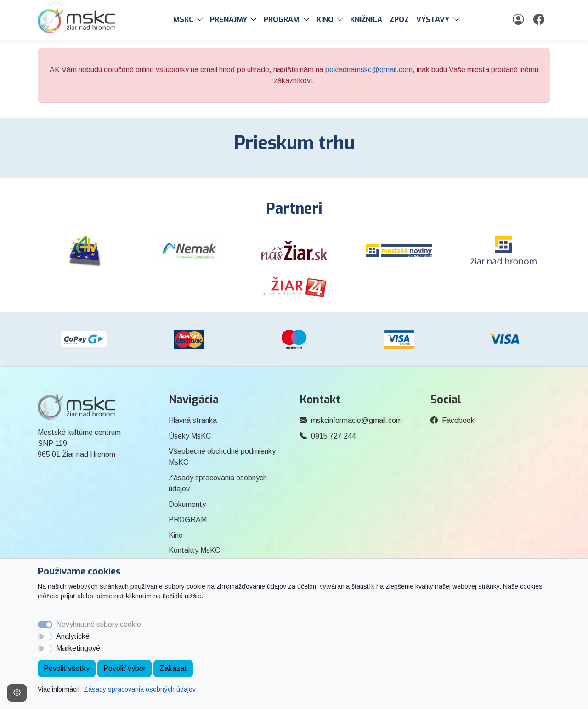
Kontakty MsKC (194, 550)
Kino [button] (325, 20)
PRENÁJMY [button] (229, 20)
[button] (202, 20)
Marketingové (78, 648)
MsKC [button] (183, 20)
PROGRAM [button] (282, 20)
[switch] (45, 636)
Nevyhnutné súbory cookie (99, 624)
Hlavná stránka (193, 420)
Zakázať (173, 668)
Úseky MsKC (190, 436)
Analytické (73, 636)
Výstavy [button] (433, 20)
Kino (176, 535)
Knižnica (366, 20)
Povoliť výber (124, 668)
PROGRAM (188, 520)
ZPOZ (399, 20)
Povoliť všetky (67, 668)
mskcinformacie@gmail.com (356, 420)
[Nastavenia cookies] (17, 693)
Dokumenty (187, 504)
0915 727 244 (334, 436)
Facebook (458, 420)
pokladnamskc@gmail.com (369, 70)
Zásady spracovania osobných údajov (140, 689)
